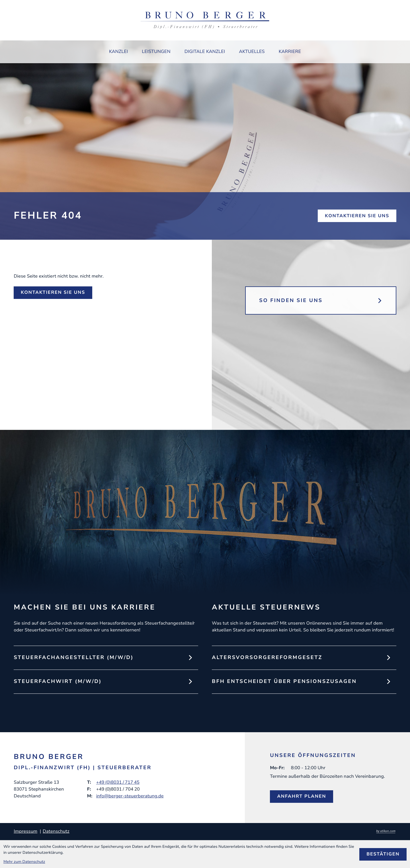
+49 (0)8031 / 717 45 (118, 782)
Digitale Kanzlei (205, 52)
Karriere (290, 52)
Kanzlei (118, 52)
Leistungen (156, 52)
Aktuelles (252, 52)
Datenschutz (56, 831)
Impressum (25, 831)
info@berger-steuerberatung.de (130, 796)
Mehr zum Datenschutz (24, 862)
